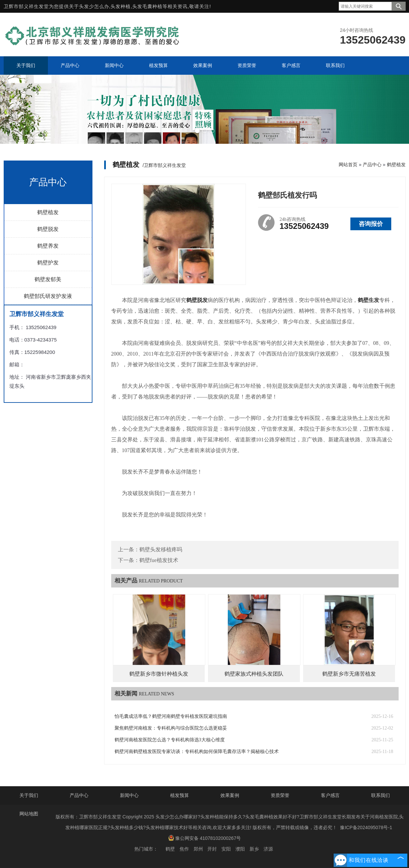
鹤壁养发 (48, 246)
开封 (212, 849)
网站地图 (29, 814)
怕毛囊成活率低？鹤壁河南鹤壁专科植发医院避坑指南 (171, 716)
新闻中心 (129, 795)
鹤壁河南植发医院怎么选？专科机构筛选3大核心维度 (170, 740)
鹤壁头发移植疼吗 (161, 549)
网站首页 (348, 165)
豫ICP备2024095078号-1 (366, 827)
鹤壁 (170, 849)
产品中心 (372, 165)
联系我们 (381, 795)
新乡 (254, 849)
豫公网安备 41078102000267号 (205, 838)
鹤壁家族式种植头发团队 (254, 674)
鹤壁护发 (48, 263)
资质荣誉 (280, 795)
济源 (268, 849)
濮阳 (240, 849)
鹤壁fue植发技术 (159, 560)
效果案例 (230, 795)
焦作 (184, 849)
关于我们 (29, 795)
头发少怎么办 (94, 6)
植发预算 (180, 795)
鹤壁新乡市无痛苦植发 (349, 674)
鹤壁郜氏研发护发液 (48, 296)
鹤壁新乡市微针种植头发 (159, 674)
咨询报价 (371, 224)
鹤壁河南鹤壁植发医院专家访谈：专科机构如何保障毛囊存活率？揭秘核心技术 (197, 752)
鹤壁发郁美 (48, 279)
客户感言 (330, 795)
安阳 (226, 849)
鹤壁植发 (48, 212)
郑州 (198, 849)
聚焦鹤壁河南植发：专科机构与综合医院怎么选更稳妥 (171, 728)
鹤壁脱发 (48, 229)
